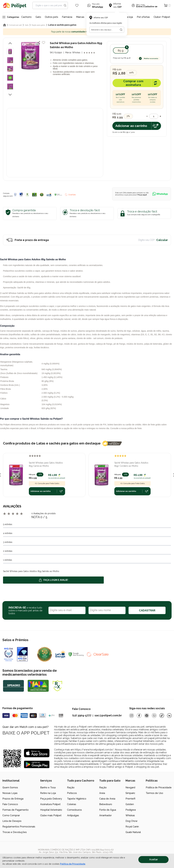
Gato (38, 17)
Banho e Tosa (48, 788)
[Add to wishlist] (43, 43)
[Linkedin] (169, 716)
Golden (130, 804)
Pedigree (131, 810)
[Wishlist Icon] (77, 5)
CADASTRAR (147, 610)
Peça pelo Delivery (51, 799)
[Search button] (65, 5)
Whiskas (130, 815)
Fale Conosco (10, 804)
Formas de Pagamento (15, 810)
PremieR (130, 799)
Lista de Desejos (12, 821)
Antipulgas (73, 815)
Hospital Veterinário (51, 810)
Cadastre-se (151, 6)
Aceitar (154, 859)
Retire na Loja (48, 793)
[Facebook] (139, 716)
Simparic (130, 793)
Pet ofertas (143, 17)
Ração (71, 788)
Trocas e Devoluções (15, 832)
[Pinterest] (147, 716)
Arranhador (105, 815)
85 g (121, 50)
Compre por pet (15, 25)
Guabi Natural (133, 832)
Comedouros (74, 810)
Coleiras (72, 804)
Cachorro (26, 17)
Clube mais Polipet (51, 815)
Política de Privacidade (159, 788)
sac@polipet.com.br (108, 715)
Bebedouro (106, 804)
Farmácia (67, 17)
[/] (153, 853)
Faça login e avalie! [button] (53, 580)
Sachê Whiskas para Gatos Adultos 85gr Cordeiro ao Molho (131, 464)
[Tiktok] (162, 716)
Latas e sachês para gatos (62, 25)
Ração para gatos (38, 25)
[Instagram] (132, 716)
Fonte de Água (108, 810)
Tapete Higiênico (77, 799)
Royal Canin (132, 827)
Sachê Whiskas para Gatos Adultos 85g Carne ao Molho (46, 464)
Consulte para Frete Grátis (47, 483)
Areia (102, 793)
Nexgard (130, 788)
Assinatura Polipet (50, 804)
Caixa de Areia (107, 799)
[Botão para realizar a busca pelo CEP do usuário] (121, 30)
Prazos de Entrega (13, 799)
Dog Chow (131, 821)
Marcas (80, 17)
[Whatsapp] (154, 716)
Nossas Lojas (10, 793)
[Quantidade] (154, 116)
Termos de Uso (154, 793)
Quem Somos (10, 788)
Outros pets (52, 17)
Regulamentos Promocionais (19, 827)
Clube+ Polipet (162, 17)
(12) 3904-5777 (82, 715)
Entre (139, 6)
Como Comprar (11, 815)
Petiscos (72, 793)
